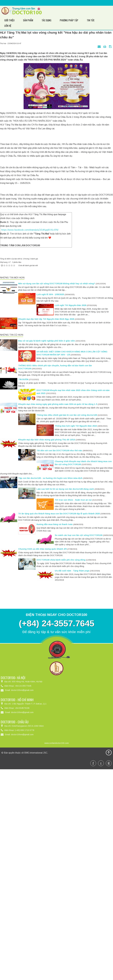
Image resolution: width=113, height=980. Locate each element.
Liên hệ (103, 20)
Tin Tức (88, 20)
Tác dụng (45, 20)
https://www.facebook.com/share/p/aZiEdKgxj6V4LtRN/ (29, 438)
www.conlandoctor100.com (57, 951)
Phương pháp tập (67, 20)
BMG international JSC (36, 960)
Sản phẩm (27, 20)
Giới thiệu (9, 20)
